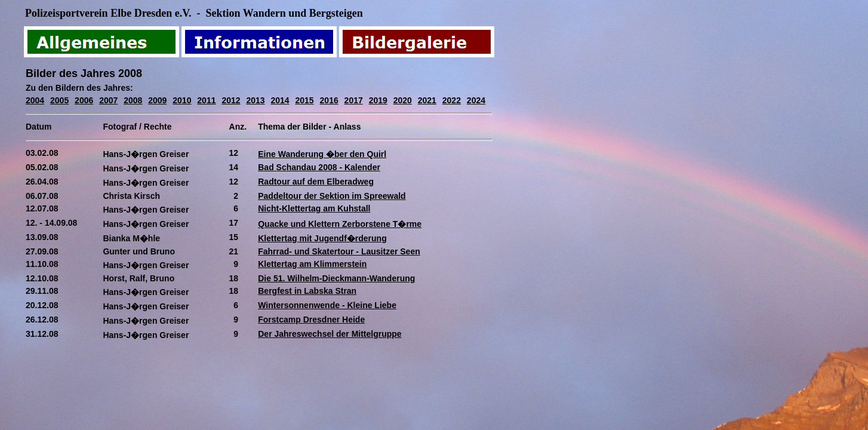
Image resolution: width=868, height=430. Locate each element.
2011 (206, 100)
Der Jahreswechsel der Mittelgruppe (330, 334)
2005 (59, 100)
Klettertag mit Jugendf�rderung (322, 238)
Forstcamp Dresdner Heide (311, 320)
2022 (452, 100)
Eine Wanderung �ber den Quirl (322, 154)
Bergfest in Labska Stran (307, 291)
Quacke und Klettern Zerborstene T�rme (340, 224)
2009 (157, 100)
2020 (403, 100)
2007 (108, 100)
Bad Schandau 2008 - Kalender (319, 167)
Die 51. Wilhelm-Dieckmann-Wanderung (336, 278)
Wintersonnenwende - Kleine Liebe (327, 305)
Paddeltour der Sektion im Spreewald (332, 196)
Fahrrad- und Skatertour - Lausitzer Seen (339, 251)
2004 (35, 100)
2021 (427, 100)
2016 (329, 100)
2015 (305, 100)
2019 (378, 100)
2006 (84, 100)
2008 (133, 100)
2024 (476, 100)
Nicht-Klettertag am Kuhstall (314, 208)
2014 (280, 100)
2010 (182, 100)
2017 (354, 100)
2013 (255, 100)
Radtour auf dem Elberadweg (316, 182)
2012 (231, 100)
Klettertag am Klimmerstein (312, 264)
